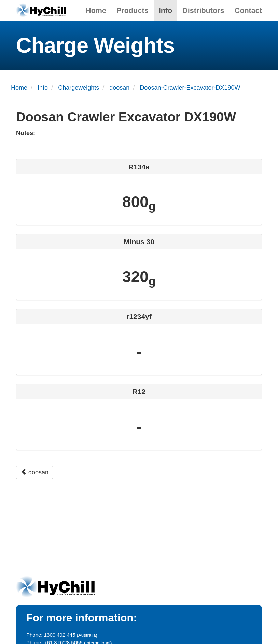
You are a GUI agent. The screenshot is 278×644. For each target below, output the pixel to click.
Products (133, 10)
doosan (34, 472)
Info (166, 10)
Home (96, 10)
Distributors (203, 10)
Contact (248, 10)
